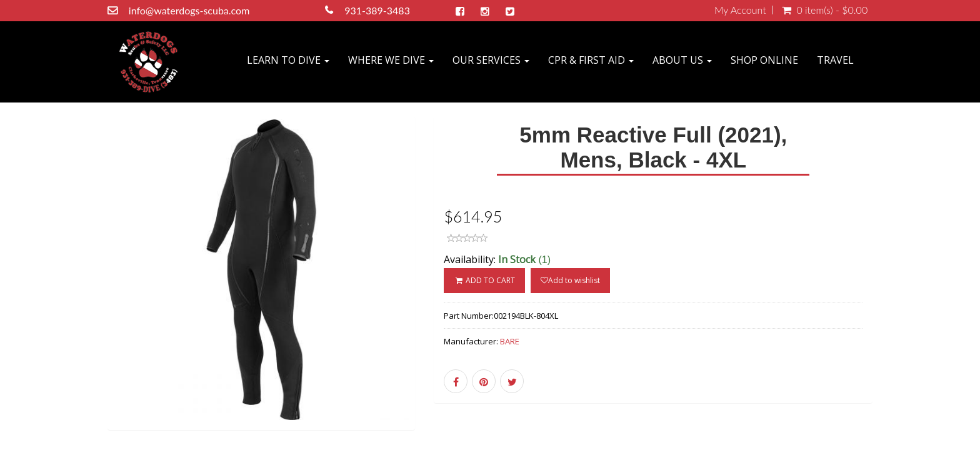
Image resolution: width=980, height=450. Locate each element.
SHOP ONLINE (764, 60)
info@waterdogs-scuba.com (189, 10)
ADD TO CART (484, 280)
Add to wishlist (570, 280)
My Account (740, 10)
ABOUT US (682, 60)
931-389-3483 (377, 10)
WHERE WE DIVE (391, 60)
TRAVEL (835, 60)
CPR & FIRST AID (591, 60)
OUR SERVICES (491, 60)
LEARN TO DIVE (288, 60)
